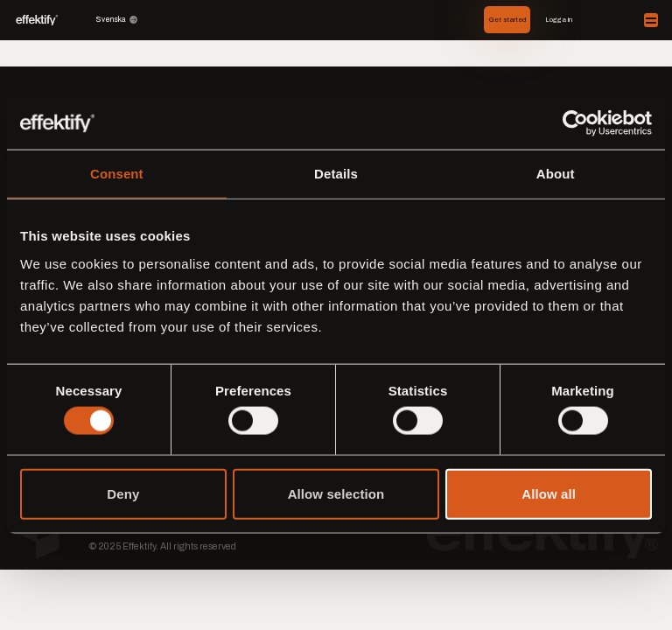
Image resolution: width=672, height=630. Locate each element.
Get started (507, 20)
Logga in (559, 20)
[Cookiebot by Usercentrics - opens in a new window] (575, 123)
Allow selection (336, 493)
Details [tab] (336, 174)
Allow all (549, 493)
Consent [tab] (117, 174)
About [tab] (556, 174)
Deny (123, 493)
